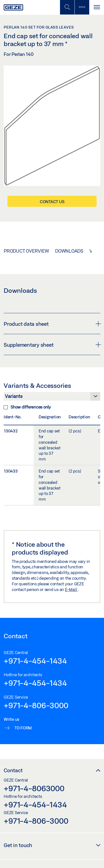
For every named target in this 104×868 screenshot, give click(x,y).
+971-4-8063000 (34, 788)
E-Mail (71, 589)
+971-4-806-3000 (36, 705)
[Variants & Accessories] (52, 398)
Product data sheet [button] (52, 324)
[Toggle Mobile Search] (67, 7)
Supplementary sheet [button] (52, 345)
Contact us (52, 202)
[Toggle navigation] (97, 7)
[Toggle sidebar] (82, 7)
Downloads (69, 251)
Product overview (26, 251)
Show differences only (27, 407)
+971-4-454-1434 (35, 661)
